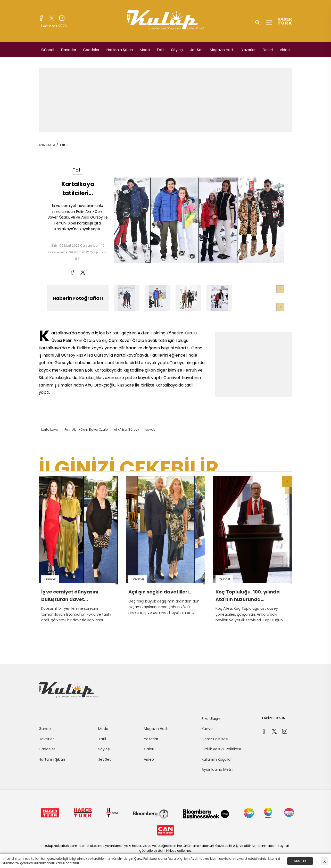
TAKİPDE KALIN (273, 718)
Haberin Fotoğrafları (78, 298)
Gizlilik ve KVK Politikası (221, 749)
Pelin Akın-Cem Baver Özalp (86, 429)
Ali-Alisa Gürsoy (127, 429)
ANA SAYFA (47, 145)
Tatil (160, 50)
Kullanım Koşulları (217, 759)
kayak (150, 429)
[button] (280, 289)
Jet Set (197, 50)
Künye (207, 729)
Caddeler (91, 50)
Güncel (48, 50)
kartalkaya (50, 429)
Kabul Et (300, 861)
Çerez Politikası (215, 739)
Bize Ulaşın (211, 719)
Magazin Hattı (222, 50)
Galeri (268, 50)
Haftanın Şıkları (120, 50)
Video (285, 50)
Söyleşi (177, 50)
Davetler (69, 50)
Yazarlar (249, 50)
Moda (145, 50)
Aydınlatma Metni (217, 769)
